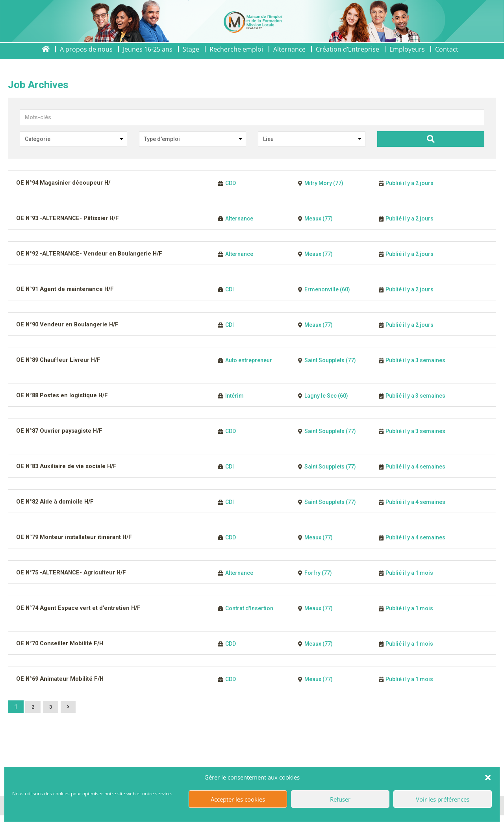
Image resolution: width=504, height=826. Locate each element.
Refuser (340, 799)
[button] (488, 778)
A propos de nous (86, 56)
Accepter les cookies (238, 799)
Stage (191, 56)
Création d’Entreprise (347, 56)
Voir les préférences (443, 799)
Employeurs (407, 56)
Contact (447, 56)
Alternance (289, 56)
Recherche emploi (236, 56)
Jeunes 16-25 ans (148, 56)
